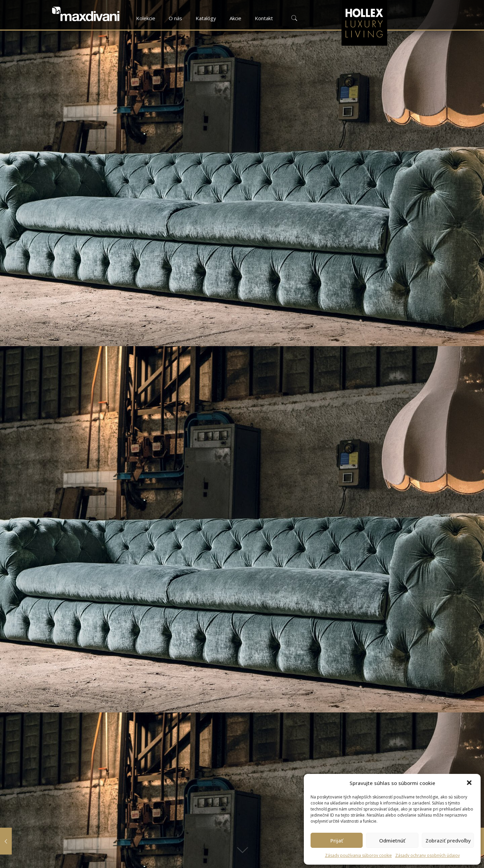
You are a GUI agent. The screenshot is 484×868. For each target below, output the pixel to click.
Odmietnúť (392, 840)
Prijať (337, 840)
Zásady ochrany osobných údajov (428, 855)
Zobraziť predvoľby (448, 840)
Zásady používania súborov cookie (358, 855)
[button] (470, 783)
